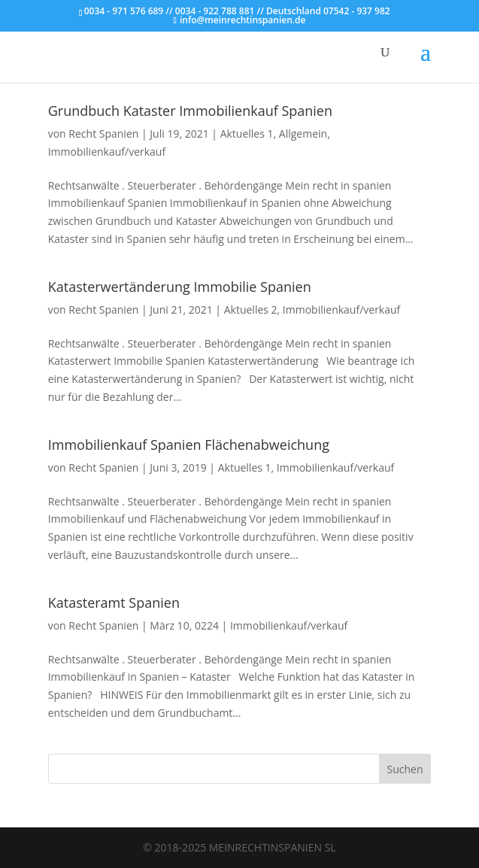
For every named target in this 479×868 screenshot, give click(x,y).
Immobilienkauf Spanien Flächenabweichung (189, 445)
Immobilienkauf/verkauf (107, 152)
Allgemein (303, 134)
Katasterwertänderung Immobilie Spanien (180, 287)
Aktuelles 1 (247, 134)
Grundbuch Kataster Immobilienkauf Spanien (190, 111)
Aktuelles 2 (251, 310)
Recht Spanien (103, 134)
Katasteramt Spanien (114, 602)
